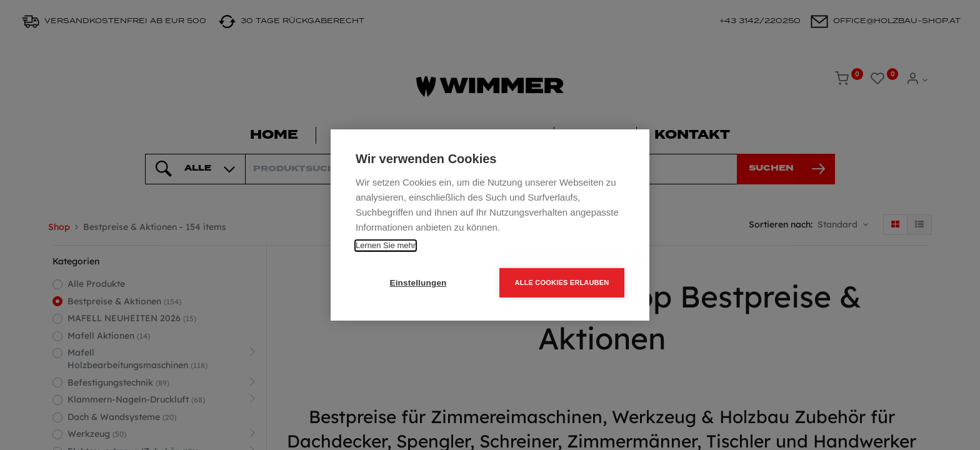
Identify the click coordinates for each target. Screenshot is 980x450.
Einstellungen (418, 283)
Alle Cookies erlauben (562, 282)
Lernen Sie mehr (386, 245)
